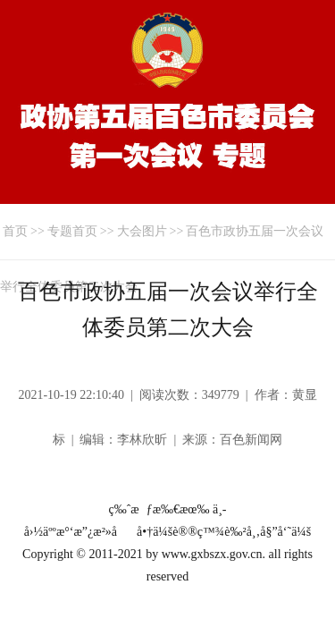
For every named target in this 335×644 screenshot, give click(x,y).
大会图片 (142, 231)
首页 (15, 231)
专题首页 (72, 231)
